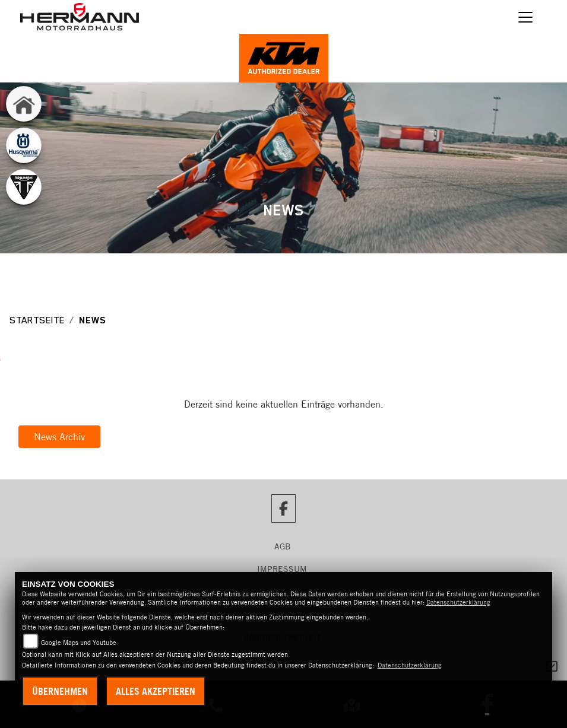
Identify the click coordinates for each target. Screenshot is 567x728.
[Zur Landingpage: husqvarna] (24, 145)
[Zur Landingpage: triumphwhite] (24, 187)
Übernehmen (60, 691)
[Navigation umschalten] (525, 17)
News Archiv (59, 437)
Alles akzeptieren (156, 691)
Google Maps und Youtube (79, 643)
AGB (282, 546)
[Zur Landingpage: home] (24, 104)
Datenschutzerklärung (458, 602)
